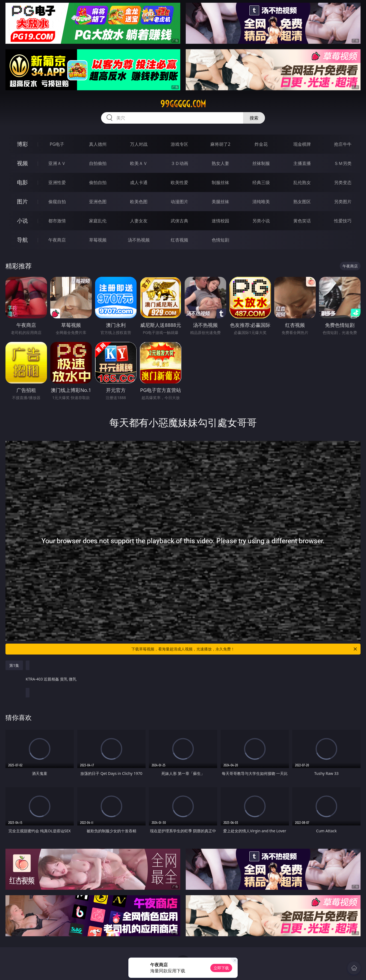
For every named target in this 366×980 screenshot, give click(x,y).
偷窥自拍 (57, 202)
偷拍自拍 (98, 182)
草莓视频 (98, 240)
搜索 (254, 118)
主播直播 (302, 163)
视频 (22, 163)
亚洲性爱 (57, 182)
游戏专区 (179, 144)
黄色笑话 (302, 221)
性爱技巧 (343, 221)
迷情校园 (220, 221)
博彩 (22, 144)
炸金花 (261, 144)
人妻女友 (139, 221)
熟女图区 (302, 202)
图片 (22, 201)
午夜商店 (57, 240)
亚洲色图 (98, 202)
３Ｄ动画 (179, 163)
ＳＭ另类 (343, 163)
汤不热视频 (139, 240)
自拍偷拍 (98, 163)
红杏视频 (179, 240)
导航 (22, 240)
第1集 (14, 665)
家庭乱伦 (98, 221)
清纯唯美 (261, 202)
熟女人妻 (220, 163)
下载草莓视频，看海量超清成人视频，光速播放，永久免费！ (245, 649)
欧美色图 (139, 202)
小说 (22, 221)
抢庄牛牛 (343, 144)
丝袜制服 (261, 163)
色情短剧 (220, 240)
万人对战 (139, 144)
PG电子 (57, 144)
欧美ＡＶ (139, 163)
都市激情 (57, 221)
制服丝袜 (220, 182)
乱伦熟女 (302, 182)
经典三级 (261, 182)
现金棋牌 (302, 144)
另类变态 (343, 182)
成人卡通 (139, 182)
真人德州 (98, 144)
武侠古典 (179, 221)
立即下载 (221, 968)
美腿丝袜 (220, 202)
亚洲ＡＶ (57, 163)
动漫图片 (179, 202)
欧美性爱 (179, 182)
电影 (22, 182)
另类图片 (343, 202)
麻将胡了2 (220, 144)
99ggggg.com (183, 104)
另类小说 (261, 221)
